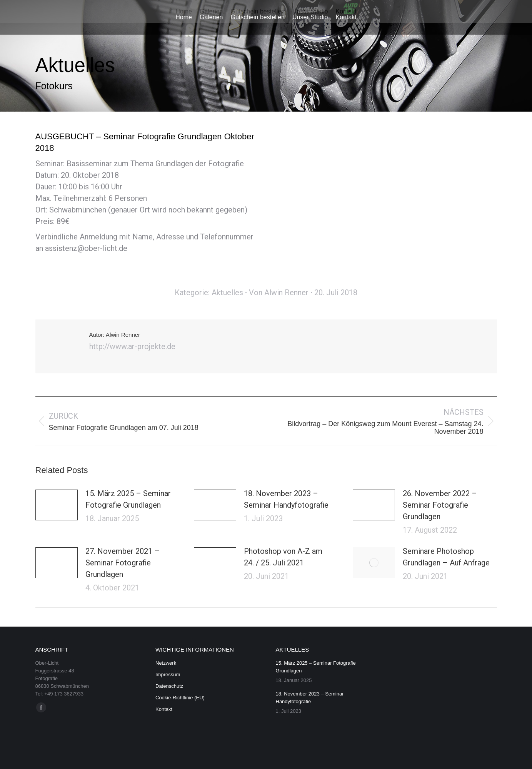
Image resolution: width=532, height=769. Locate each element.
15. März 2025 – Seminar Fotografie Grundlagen (128, 499)
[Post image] (57, 505)
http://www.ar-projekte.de (132, 346)
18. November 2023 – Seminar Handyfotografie (286, 499)
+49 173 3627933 (64, 694)
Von (279, 293)
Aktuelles (227, 293)
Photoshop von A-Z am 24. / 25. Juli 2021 (283, 557)
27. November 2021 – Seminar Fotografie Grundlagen (123, 563)
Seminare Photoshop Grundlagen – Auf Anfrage (446, 557)
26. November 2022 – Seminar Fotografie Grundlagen (440, 505)
